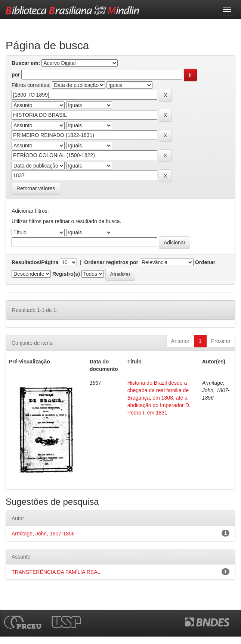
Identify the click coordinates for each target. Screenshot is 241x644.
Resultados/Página (35, 262)
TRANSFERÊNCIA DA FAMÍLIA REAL (56, 572)
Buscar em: (26, 63)
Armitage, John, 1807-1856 (43, 534)
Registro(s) (66, 274)
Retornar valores (36, 188)
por (16, 75)
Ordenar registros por (111, 262)
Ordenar (205, 262)
